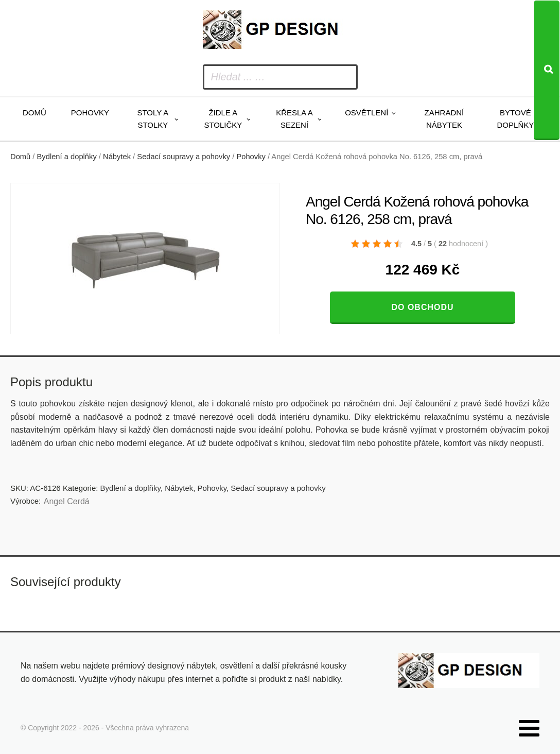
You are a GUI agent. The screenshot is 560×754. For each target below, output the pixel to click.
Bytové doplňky (516, 119)
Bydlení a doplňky (67, 157)
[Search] (547, 70)
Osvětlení (366, 113)
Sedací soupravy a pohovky (183, 157)
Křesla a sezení (294, 119)
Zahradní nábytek (444, 119)
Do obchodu (422, 307)
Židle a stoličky (223, 119)
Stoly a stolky (153, 119)
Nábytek (117, 157)
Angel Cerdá (67, 501)
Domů (34, 113)
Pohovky (90, 113)
